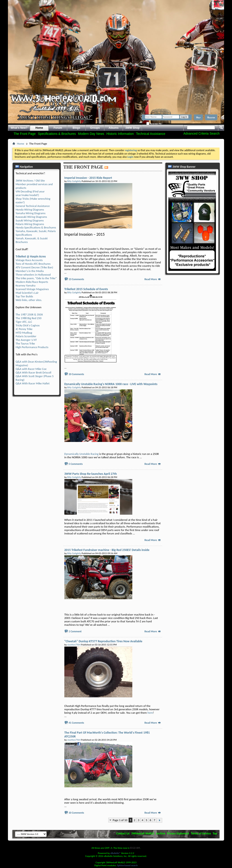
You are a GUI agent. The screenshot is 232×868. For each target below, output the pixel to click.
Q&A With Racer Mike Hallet (33, 383)
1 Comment (75, 631)
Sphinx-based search (127, 865)
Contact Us (123, 833)
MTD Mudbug (24, 333)
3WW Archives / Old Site (30, 181)
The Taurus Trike (25, 343)
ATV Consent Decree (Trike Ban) (34, 267)
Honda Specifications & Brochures (36, 227)
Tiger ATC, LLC (24, 322)
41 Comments (76, 723)
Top (215, 833)
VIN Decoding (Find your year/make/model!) (30, 193)
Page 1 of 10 (120, 820)
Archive (161, 833)
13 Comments (76, 279)
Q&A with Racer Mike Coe (31, 369)
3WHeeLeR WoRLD (143, 833)
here (150, 713)
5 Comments (75, 464)
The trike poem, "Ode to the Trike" (36, 278)
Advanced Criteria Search (201, 133)
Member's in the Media (30, 271)
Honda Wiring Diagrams (30, 210)
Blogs (76, 128)
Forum (58, 128)
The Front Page (25, 134)
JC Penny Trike (24, 329)
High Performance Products (32, 347)
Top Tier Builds (24, 296)
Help (198, 117)
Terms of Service (201, 833)
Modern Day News (91, 134)
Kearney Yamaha (25, 285)
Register (211, 117)
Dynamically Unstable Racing (81, 454)
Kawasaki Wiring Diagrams (31, 217)
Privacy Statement (178, 833)
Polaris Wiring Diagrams (30, 224)
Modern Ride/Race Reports (32, 282)
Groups (95, 128)
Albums (114, 128)
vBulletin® (115, 853)
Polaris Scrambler (26, 336)
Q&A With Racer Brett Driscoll (33, 372)
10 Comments (76, 374)
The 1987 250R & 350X (29, 314)
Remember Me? (154, 124)
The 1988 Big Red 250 (29, 318)
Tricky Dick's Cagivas (28, 325)
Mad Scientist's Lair (27, 293)
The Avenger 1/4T (26, 340)
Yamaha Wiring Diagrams (31, 213)
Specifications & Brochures (57, 134)
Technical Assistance (151, 134)
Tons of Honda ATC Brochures (33, 264)
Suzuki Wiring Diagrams (30, 220)
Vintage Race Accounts (29, 260)
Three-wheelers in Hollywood (33, 275)
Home (39, 128)
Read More (153, 279)
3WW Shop (132, 128)
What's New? (19, 128)
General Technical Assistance (33, 206)
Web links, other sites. (29, 300)
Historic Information (120, 134)
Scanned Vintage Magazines (32, 289)
